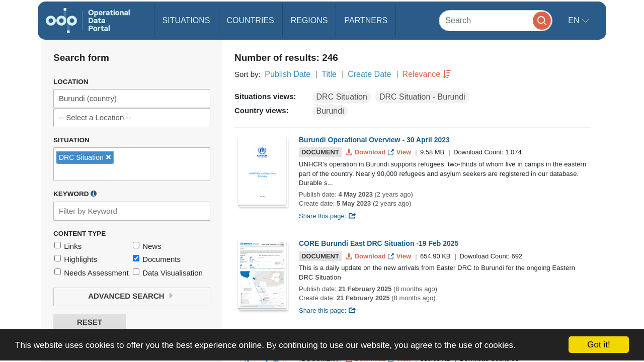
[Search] (496, 20)
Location (71, 82)
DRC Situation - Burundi (422, 97)
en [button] (575, 20)
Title (329, 74)
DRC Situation (342, 97)
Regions (309, 20)
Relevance (422, 74)
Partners (366, 20)
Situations (186, 20)
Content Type (79, 234)
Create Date (369, 74)
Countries (250, 20)
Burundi (330, 111)
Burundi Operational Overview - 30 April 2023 (374, 140)
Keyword (75, 194)
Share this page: (328, 216)
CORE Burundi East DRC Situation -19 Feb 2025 (379, 243)
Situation (71, 140)
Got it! (598, 345)
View (400, 152)
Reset (90, 323)
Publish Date (288, 74)
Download (367, 152)
